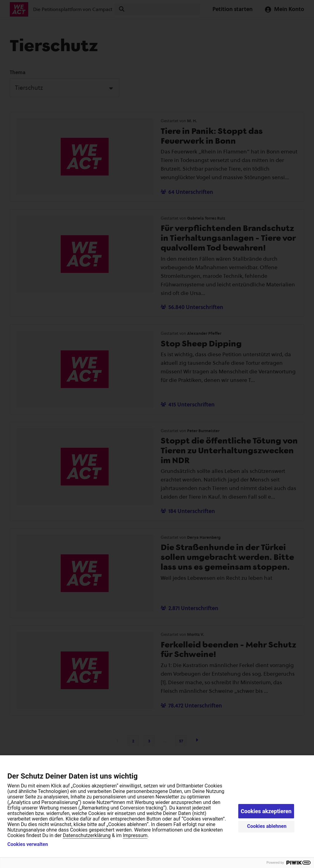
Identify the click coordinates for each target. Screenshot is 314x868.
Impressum (135, 835)
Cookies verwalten (28, 844)
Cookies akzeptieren (266, 811)
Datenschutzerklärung (87, 835)
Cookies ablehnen (267, 826)
